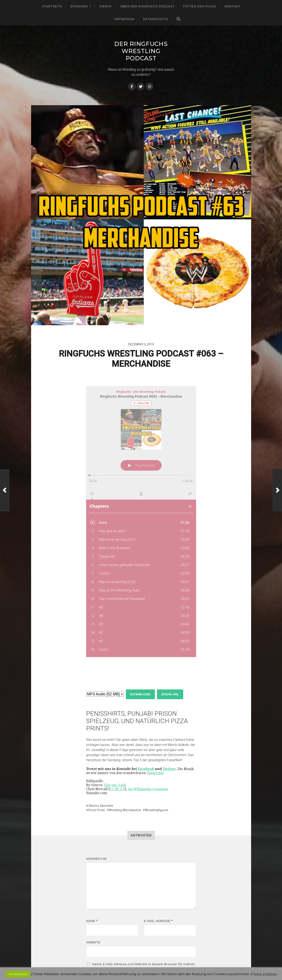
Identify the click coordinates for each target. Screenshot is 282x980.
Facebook (146, 737)
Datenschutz (155, 19)
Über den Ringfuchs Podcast (147, 6)
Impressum (124, 19)
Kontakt (232, 6)
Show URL (170, 663)
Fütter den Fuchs (199, 6)
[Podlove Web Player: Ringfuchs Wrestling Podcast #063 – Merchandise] (141, 522)
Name (92, 889)
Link (122, 753)
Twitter (169, 737)
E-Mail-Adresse (158, 889)
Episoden (79, 6)
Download (140, 663)
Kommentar (96, 827)
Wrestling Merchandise (125, 779)
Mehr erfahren (265, 974)
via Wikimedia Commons (148, 757)
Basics (94, 774)
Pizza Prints (97, 779)
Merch (106, 6)
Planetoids (155, 741)
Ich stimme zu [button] (18, 974)
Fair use (110, 753)
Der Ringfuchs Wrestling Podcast (141, 51)
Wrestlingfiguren (157, 779)
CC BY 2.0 (117, 757)
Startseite (52, 6)
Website (93, 911)
